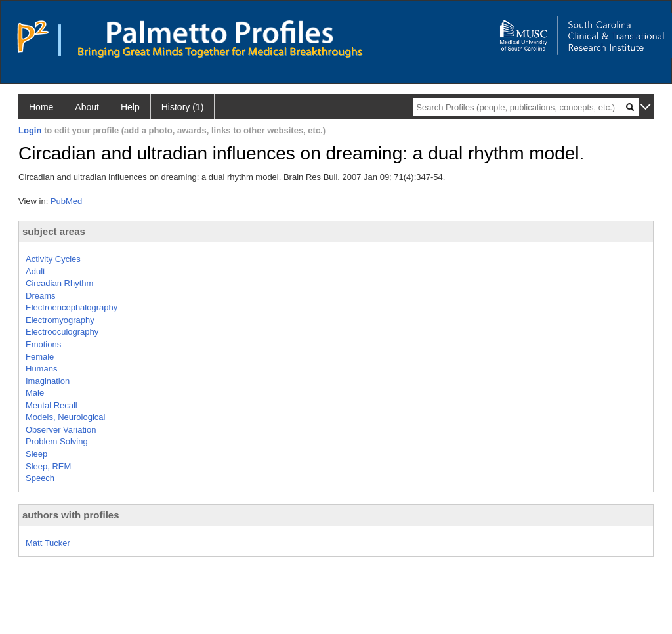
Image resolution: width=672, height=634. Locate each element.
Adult (35, 271)
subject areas (54, 231)
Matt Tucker (48, 543)
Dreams (41, 296)
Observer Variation (61, 430)
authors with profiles (71, 515)
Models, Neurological (65, 417)
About (87, 107)
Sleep (36, 454)
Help (130, 107)
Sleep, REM (48, 466)
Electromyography (60, 320)
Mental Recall (52, 405)
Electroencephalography (72, 307)
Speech (40, 478)
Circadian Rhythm (59, 283)
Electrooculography (62, 332)
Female (40, 357)
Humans (41, 369)
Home (41, 107)
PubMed (66, 201)
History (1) (183, 107)
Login (30, 130)
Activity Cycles (53, 259)
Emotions (43, 344)
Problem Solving (57, 441)
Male (35, 393)
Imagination (48, 381)
